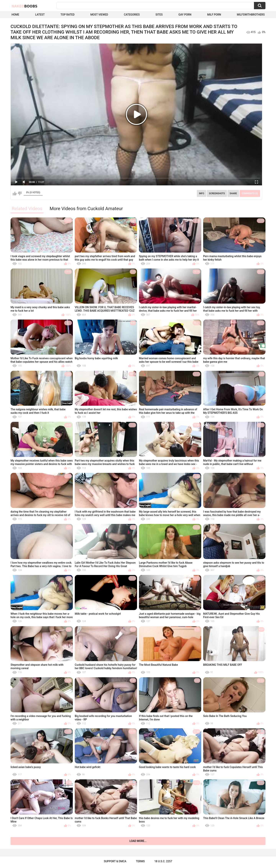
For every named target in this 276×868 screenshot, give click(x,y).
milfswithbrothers (251, 15)
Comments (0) (250, 193)
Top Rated (68, 15)
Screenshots (217, 193)
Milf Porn (214, 15)
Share (233, 193)
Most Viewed (99, 15)
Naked (24, 6)
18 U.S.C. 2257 (163, 861)
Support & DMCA (115, 861)
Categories (132, 15)
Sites (159, 15)
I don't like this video (20, 193)
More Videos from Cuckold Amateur (86, 209)
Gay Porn (185, 15)
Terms (140, 861)
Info (202, 193)
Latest (40, 15)
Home (15, 15)
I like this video (15, 193)
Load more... (138, 841)
